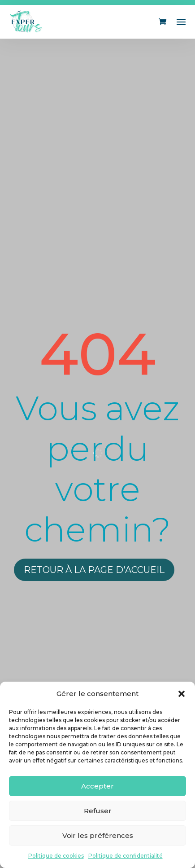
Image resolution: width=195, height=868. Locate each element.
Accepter (97, 786)
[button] (182, 694)
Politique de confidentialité (126, 856)
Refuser (98, 811)
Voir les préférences (98, 835)
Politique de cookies (56, 856)
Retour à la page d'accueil (94, 570)
